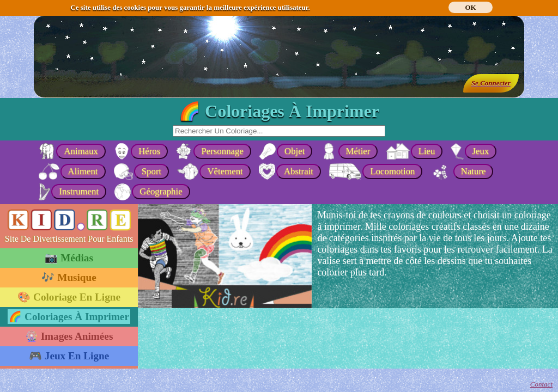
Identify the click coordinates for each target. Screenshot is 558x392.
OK (470, 7)
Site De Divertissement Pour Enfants (69, 239)
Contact (541, 384)
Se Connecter (491, 83)
